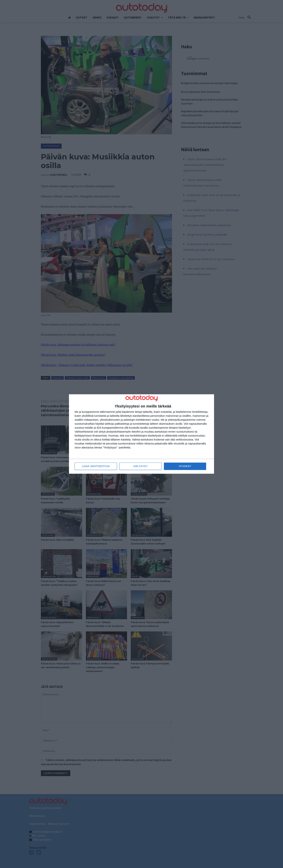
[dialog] (141, 434)
